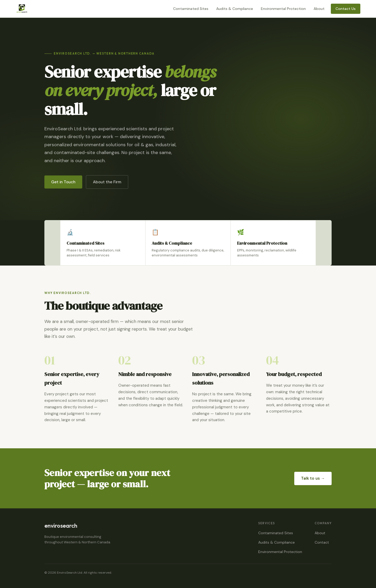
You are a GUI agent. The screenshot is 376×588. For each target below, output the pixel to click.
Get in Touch (63, 182)
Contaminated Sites (191, 9)
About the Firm (107, 182)
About (319, 9)
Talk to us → (313, 478)
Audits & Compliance (235, 9)
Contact (322, 542)
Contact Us (346, 9)
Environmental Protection (283, 9)
